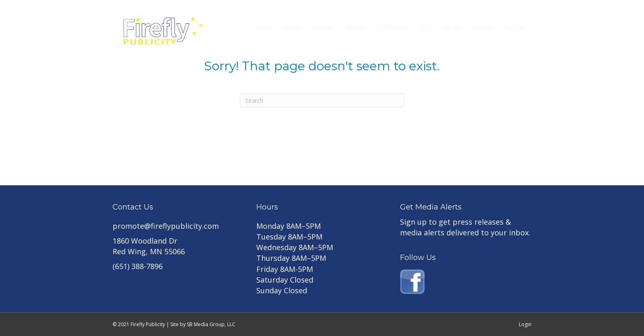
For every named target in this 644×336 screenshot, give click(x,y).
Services (323, 27)
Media (452, 27)
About (292, 27)
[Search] (322, 100)
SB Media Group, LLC (211, 324)
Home (263, 27)
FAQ (426, 27)
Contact (482, 27)
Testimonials (392, 27)
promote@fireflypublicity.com (166, 226)
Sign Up (514, 27)
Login (525, 324)
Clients (355, 27)
